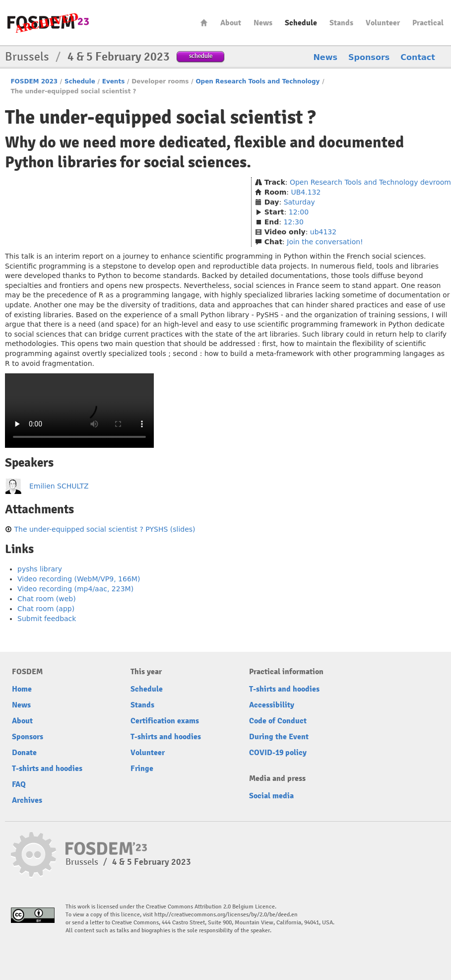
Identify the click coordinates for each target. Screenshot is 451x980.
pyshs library (40, 569)
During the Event (279, 737)
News (263, 23)
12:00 (299, 212)
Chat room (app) (46, 609)
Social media (271, 796)
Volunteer (383, 23)
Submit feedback (47, 619)
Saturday (299, 202)
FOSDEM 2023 (34, 81)
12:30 (293, 222)
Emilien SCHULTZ (59, 486)
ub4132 (323, 232)
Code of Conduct (278, 721)
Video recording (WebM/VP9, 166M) (79, 579)
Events (114, 81)
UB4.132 (306, 192)
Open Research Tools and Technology (258, 81)
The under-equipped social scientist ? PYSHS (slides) (104, 529)
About (231, 23)
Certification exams (165, 721)
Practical (428, 23)
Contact (418, 57)
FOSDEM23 (48, 23)
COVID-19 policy (278, 753)
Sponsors (369, 57)
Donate (24, 753)
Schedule (301, 23)
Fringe (142, 769)
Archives (27, 800)
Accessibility (272, 705)
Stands (341, 23)
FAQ (19, 784)
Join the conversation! (325, 242)
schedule (201, 56)
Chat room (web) (47, 599)
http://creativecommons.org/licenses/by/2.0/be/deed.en (226, 915)
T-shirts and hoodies (47, 769)
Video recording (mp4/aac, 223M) (75, 589)
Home (204, 23)
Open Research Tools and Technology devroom (370, 182)
